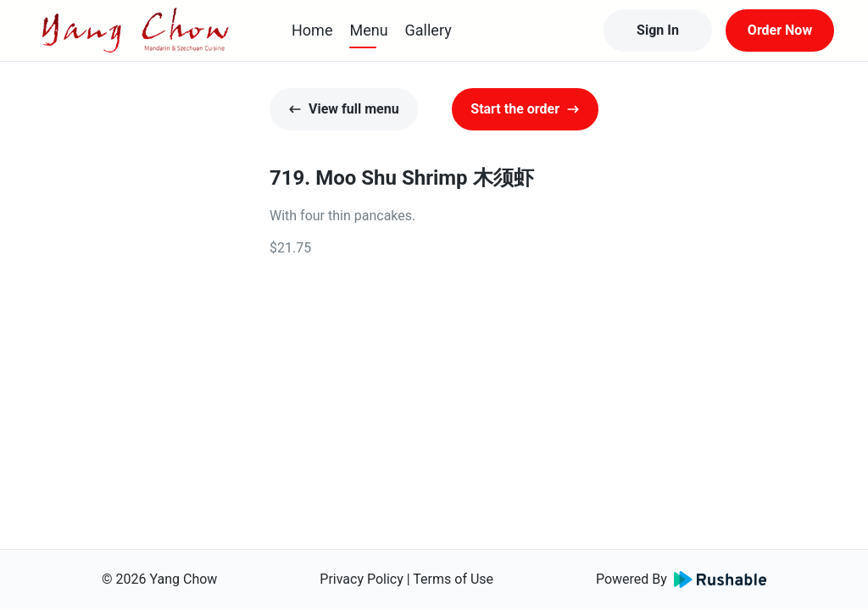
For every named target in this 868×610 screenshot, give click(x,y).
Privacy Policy (362, 579)
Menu (368, 30)
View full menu (344, 109)
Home (312, 30)
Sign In (658, 30)
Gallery (428, 30)
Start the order (525, 109)
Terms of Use (453, 579)
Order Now (780, 30)
